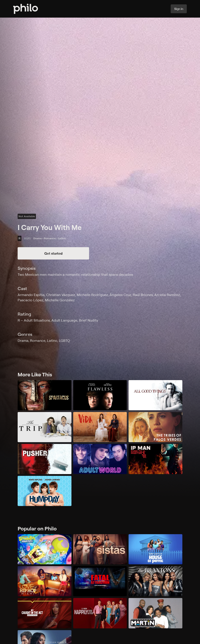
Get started (53, 253)
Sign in (179, 9)
